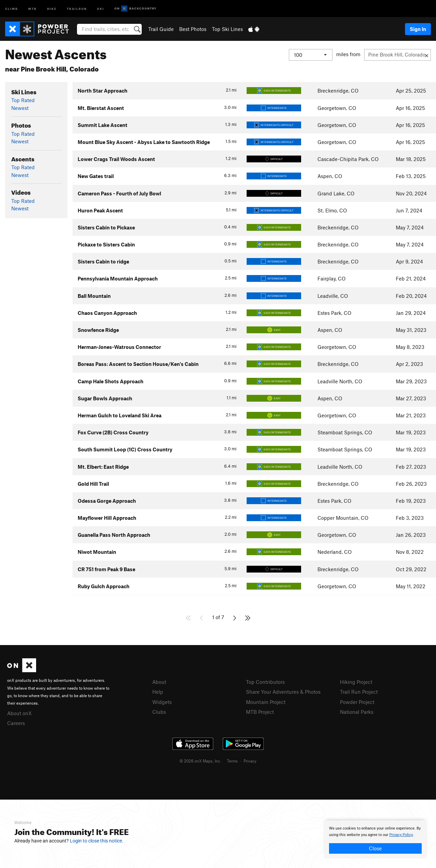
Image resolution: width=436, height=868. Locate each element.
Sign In (418, 29)
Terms (232, 761)
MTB (33, 8)
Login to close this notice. (97, 841)
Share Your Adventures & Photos (283, 692)
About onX (19, 713)
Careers (16, 723)
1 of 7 (218, 617)
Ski (101, 8)
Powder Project (357, 702)
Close (375, 848)
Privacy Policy (401, 835)
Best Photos (193, 29)
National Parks (357, 712)
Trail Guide (161, 29)
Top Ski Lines (227, 29)
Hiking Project (356, 682)
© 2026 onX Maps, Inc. (200, 761)
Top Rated (23, 100)
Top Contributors (265, 682)
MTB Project (260, 712)
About (159, 682)
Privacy (250, 761)
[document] (375, 839)
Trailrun (77, 8)
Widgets (162, 702)
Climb (12, 8)
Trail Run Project (359, 692)
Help (158, 692)
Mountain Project (266, 702)
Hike (52, 8)
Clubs (159, 712)
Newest (20, 108)
